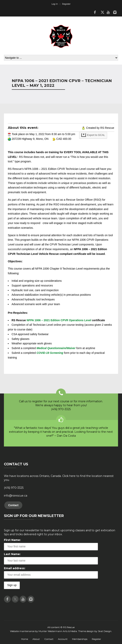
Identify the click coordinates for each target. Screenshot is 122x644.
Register (66, 4)
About (36, 639)
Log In (55, 4)
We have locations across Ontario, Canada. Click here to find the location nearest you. (59, 478)
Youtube (108, 12)
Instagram (115, 12)
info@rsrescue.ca (16, 496)
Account (63, 639)
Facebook (95, 12)
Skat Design (105, 631)
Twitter (101, 12)
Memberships (80, 639)
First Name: (12, 540)
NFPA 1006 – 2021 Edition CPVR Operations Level (59, 320)
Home (25, 639)
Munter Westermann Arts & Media (58, 631)
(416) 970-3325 (14, 488)
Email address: (15, 568)
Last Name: (12, 554)
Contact (13, 505)
